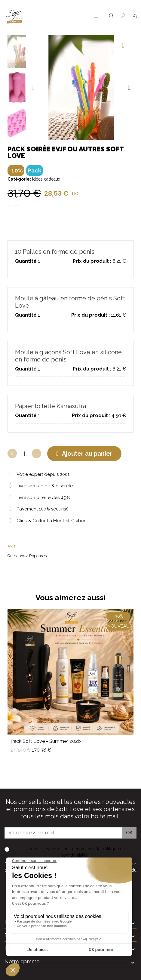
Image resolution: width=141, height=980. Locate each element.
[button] (33, 87)
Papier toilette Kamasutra (51, 406)
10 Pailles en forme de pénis (55, 252)
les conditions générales (67, 849)
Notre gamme (22, 961)
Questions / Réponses (27, 556)
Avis (11, 546)
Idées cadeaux (46, 179)
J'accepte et (74, 852)
